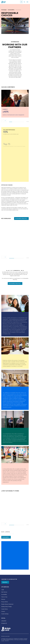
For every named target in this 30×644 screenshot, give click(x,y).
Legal (3, 590)
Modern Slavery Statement (7, 604)
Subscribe (5, 582)
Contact (3, 611)
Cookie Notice (5, 609)
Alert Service (4, 592)
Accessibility (4, 594)
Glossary (3, 599)
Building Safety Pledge (6, 607)
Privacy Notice (5, 602)
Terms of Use (4, 597)
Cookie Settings (5, 614)
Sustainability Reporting (21, 218)
